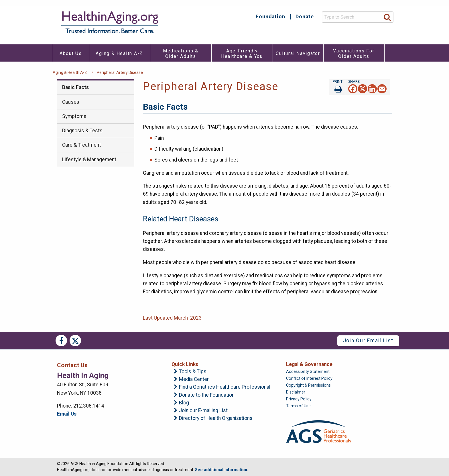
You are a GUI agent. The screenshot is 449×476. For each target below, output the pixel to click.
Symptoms (74, 116)
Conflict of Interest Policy (309, 378)
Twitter (75, 341)
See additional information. (222, 470)
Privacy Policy (299, 399)
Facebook (61, 341)
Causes (71, 102)
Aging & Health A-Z (70, 72)
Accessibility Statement (308, 371)
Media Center (194, 379)
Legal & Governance (309, 364)
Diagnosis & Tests (82, 131)
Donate (305, 17)
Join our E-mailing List (203, 411)
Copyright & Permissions (308, 385)
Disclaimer (296, 392)
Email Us (67, 414)
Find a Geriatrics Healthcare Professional (225, 387)
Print (337, 87)
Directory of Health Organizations (216, 418)
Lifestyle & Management (89, 160)
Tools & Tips (193, 372)
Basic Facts (75, 87)
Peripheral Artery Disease (120, 72)
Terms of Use (298, 406)
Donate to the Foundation (207, 395)
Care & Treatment (81, 145)
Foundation (270, 17)
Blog (184, 403)
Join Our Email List (368, 341)
